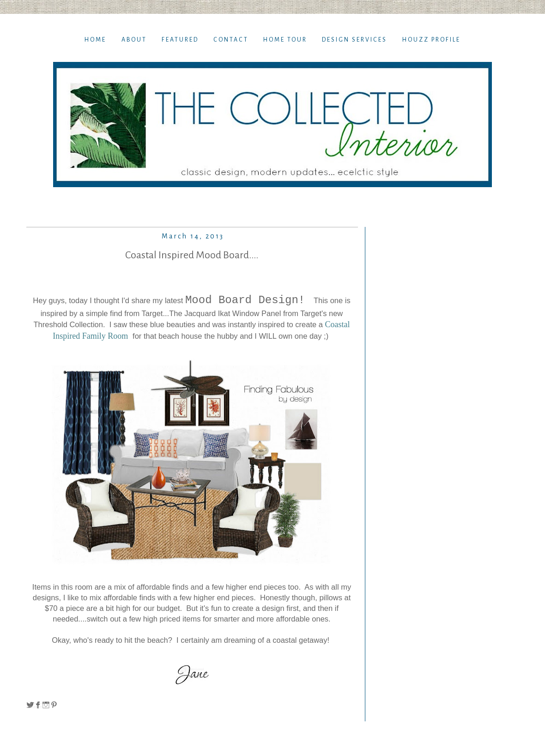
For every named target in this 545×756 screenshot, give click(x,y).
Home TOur (285, 40)
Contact (231, 40)
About (134, 40)
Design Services (354, 40)
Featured (180, 40)
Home (95, 40)
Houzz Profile (431, 40)
